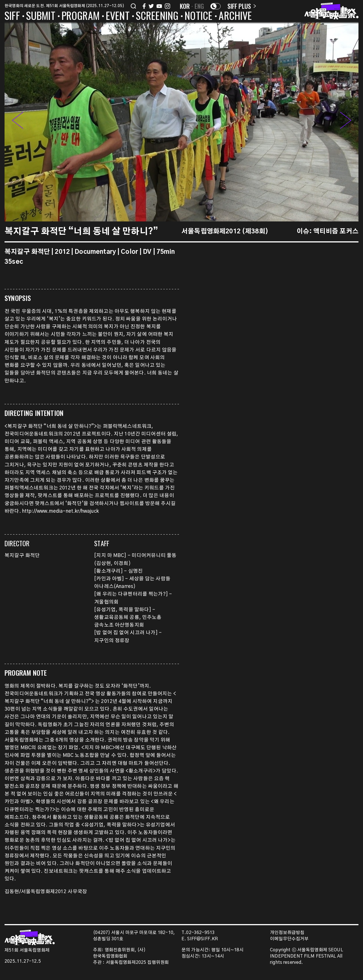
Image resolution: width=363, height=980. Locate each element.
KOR (185, 6)
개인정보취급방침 (287, 933)
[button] (346, 122)
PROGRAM (81, 16)
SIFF (12, 16)
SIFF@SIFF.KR (202, 939)
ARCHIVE (235, 16)
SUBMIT (41, 16)
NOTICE (199, 16)
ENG (199, 6)
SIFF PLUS (242, 6)
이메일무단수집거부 (289, 939)
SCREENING (157, 16)
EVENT (118, 16)
